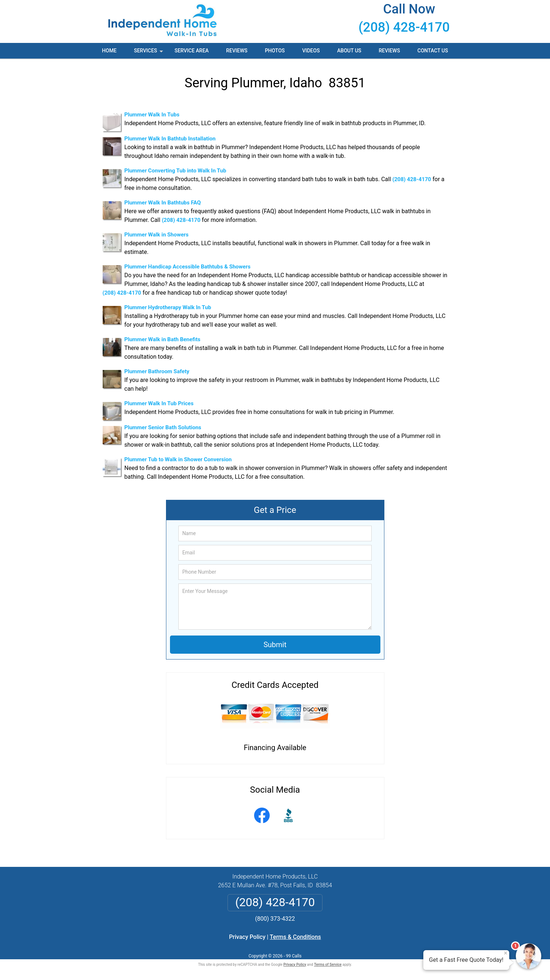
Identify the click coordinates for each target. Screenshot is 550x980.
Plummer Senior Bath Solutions (163, 427)
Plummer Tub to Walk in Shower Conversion (178, 459)
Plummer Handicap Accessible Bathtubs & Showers (188, 267)
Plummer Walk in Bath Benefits (163, 339)
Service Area (191, 51)
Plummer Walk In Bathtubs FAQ (163, 203)
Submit (275, 645)
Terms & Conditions (295, 937)
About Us (349, 51)
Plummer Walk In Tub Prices (159, 403)
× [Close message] (506, 953)
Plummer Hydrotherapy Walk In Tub (168, 307)
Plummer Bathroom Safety (157, 371)
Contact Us (433, 51)
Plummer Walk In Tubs (152, 115)
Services (149, 53)
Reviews (237, 51)
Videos (311, 51)
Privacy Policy (247, 937)
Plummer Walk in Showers (157, 235)
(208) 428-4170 (404, 27)
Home (109, 51)
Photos (275, 51)
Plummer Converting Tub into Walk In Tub (175, 171)
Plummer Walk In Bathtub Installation (170, 139)
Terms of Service (328, 965)
